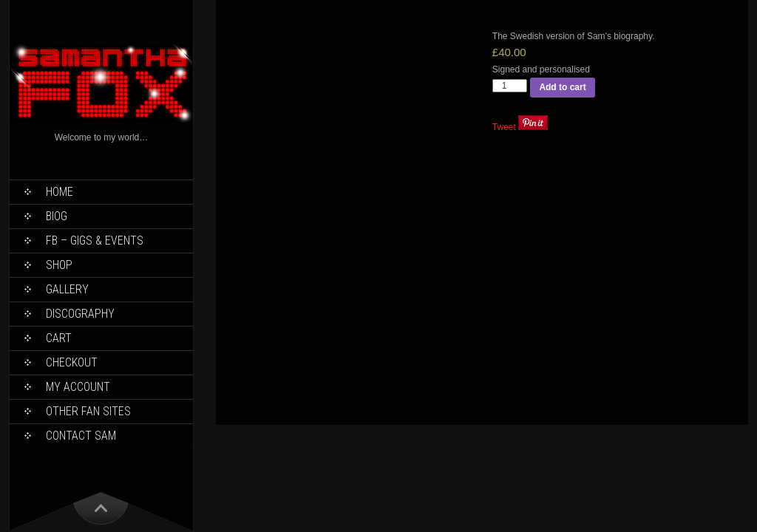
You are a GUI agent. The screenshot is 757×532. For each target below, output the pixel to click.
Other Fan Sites (88, 411)
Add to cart (562, 87)
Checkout (72, 362)
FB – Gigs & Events (95, 241)
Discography (80, 314)
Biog (57, 216)
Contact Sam (81, 436)
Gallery (67, 289)
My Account (78, 387)
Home (60, 192)
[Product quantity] (510, 86)
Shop (59, 265)
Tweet (504, 127)
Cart (59, 338)
